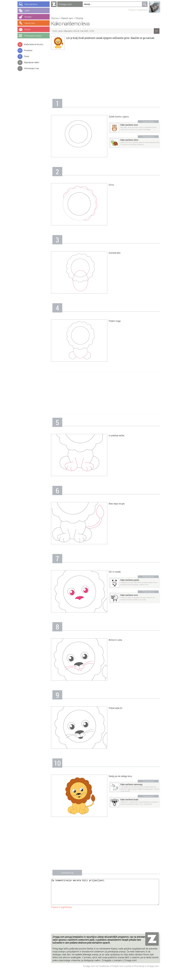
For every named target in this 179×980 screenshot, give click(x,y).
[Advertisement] (106, 75)
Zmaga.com (65, 4)
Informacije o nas (31, 68)
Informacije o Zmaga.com (146, 972)
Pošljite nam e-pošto (122, 972)
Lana (60, 31)
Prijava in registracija (138, 10)
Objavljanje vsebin (32, 62)
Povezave (28, 50)
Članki (27, 56)
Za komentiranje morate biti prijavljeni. (105, 895)
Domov (55, 18)
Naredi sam (67, 18)
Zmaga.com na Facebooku (97, 972)
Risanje (79, 18)
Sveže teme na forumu (34, 44)
